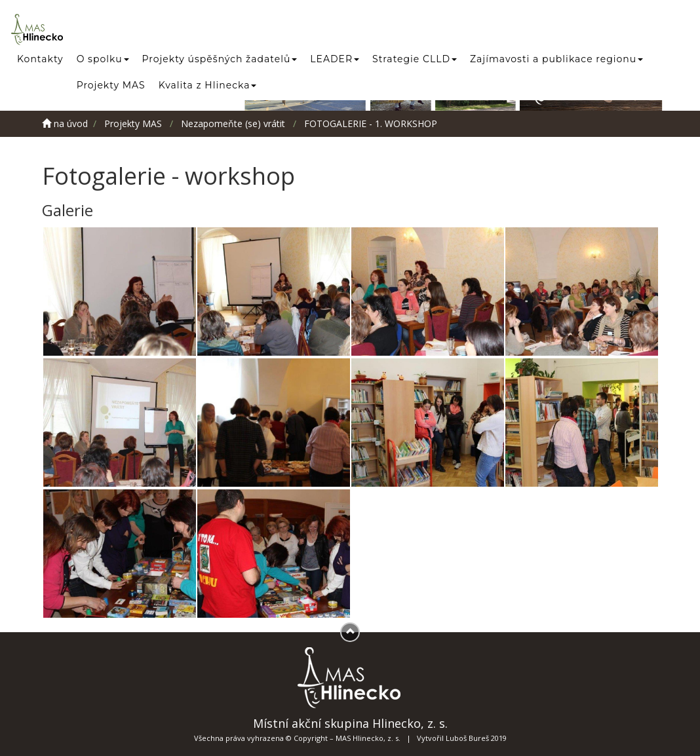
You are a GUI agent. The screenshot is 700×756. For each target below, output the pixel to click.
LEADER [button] (335, 59)
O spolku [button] (103, 59)
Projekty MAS (111, 85)
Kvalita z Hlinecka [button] (208, 85)
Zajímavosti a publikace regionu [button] (556, 59)
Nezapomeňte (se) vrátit (233, 123)
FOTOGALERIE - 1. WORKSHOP (371, 123)
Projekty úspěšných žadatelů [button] (220, 59)
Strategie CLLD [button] (415, 59)
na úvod (65, 123)
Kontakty (40, 59)
